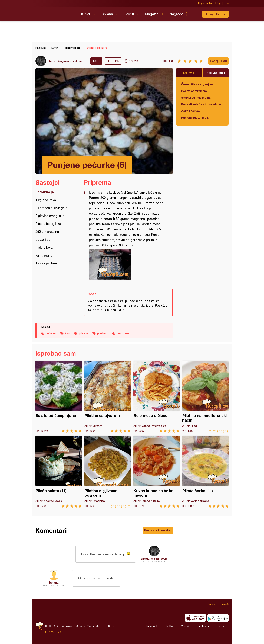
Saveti (129, 14)
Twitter (169, 626)
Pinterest (223, 626)
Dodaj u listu (218, 61)
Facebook (152, 626)
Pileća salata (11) (59, 472)
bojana (54, 582)
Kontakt (112, 626)
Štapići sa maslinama (196, 97)
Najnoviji (189, 73)
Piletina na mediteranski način (205, 397)
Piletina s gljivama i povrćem (108, 472)
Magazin (152, 14)
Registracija (205, 4)
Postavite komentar (158, 530)
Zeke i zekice (190, 111)
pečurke (51, 333)
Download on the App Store (195, 618)
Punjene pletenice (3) (196, 118)
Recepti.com (56, 13)
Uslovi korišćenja (85, 626)
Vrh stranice (217, 604)
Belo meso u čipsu (157, 397)
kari (67, 333)
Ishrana (107, 14)
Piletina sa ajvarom (108, 397)
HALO (59, 632)
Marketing (101, 626)
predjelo (102, 333)
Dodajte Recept (215, 14)
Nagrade (176, 14)
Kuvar (86, 14)
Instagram (204, 626)
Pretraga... (194, 14)
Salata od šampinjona (59, 397)
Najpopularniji (216, 73)
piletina (83, 333)
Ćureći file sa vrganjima (197, 84)
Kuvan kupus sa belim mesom (157, 472)
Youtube (186, 626)
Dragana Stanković (70, 61)
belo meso (123, 333)
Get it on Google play (218, 618)
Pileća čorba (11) (205, 472)
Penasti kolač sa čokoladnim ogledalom (202, 104)
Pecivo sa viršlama (194, 91)
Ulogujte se (222, 4)
